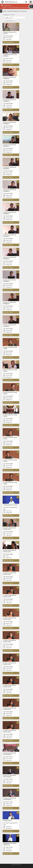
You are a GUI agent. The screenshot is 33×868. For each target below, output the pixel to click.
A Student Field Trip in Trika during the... (10, 55)
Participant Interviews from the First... (10, 33)
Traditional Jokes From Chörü (11, 505)
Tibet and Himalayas (14, 8)
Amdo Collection (9, 42)
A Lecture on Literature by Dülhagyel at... (10, 78)
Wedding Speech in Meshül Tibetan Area (10, 844)
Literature (28, 8)
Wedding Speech (7, 820)
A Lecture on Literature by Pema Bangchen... (10, 754)
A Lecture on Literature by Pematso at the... (10, 528)
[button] (31, 2)
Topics (22, 8)
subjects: (5, 8)
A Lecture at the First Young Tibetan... (10, 348)
